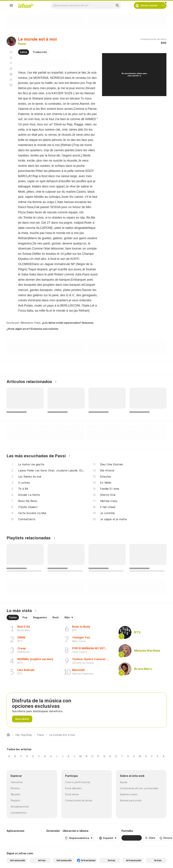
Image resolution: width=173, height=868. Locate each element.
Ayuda (124, 782)
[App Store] (36, 838)
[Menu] (11, 5)
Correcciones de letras (79, 800)
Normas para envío (131, 800)
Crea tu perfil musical (78, 782)
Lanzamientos (19, 813)
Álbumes (16, 794)
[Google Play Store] (16, 838)
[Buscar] (117, 5)
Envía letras (72, 794)
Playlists (15, 800)
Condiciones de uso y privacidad (139, 788)
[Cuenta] (163, 5)
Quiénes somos (129, 794)
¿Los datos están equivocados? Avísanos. (68, 323)
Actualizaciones (20, 807)
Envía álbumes (73, 788)
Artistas (15, 788)
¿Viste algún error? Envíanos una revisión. (33, 329)
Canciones (17, 782)
